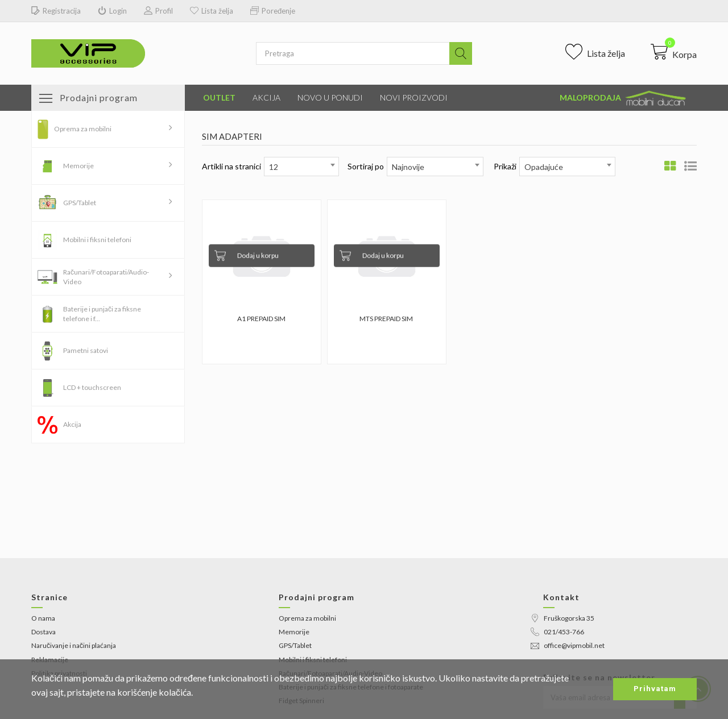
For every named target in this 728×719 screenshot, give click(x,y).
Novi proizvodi (414, 97)
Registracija (56, 11)
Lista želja (212, 11)
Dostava (44, 632)
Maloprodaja (624, 98)
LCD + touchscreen (92, 387)
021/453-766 (557, 632)
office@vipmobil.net (568, 645)
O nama (43, 618)
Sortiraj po (366, 166)
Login (112, 11)
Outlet (219, 97)
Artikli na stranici (231, 166)
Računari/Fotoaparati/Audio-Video (106, 277)
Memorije (78, 166)
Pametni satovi (86, 350)
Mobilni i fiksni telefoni (97, 240)
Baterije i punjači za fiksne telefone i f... (102, 314)
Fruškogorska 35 (562, 618)
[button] (674, 52)
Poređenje (273, 11)
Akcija (266, 97)
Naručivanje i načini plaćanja (74, 645)
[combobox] (301, 167)
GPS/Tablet (80, 203)
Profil (158, 11)
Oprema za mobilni (83, 129)
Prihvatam (655, 689)
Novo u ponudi (330, 97)
